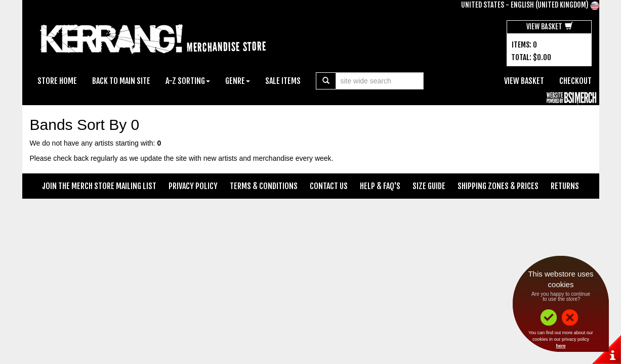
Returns (565, 186)
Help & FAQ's (380, 186)
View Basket (550, 27)
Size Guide (429, 186)
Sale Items (283, 81)
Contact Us (329, 186)
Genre (238, 81)
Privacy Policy (193, 186)
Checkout (575, 81)
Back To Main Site (121, 81)
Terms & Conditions (264, 186)
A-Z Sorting (188, 81)
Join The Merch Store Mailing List (99, 186)
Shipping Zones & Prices (498, 186)
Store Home (57, 81)
